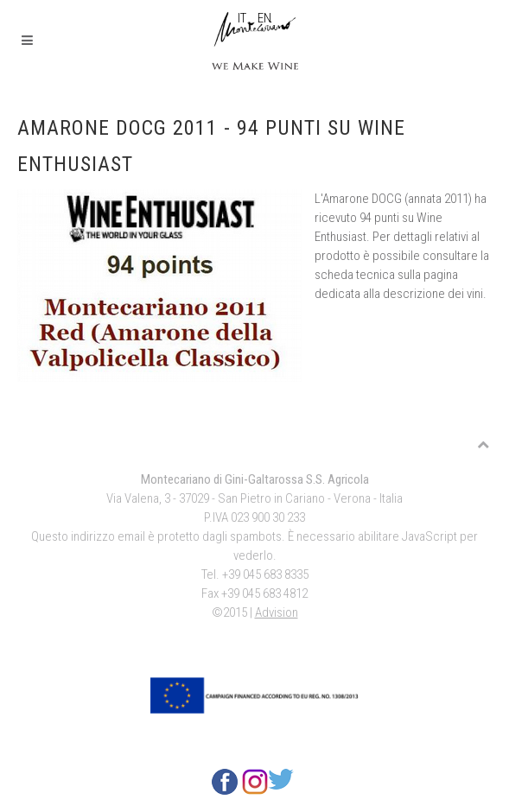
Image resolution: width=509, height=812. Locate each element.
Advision (277, 612)
